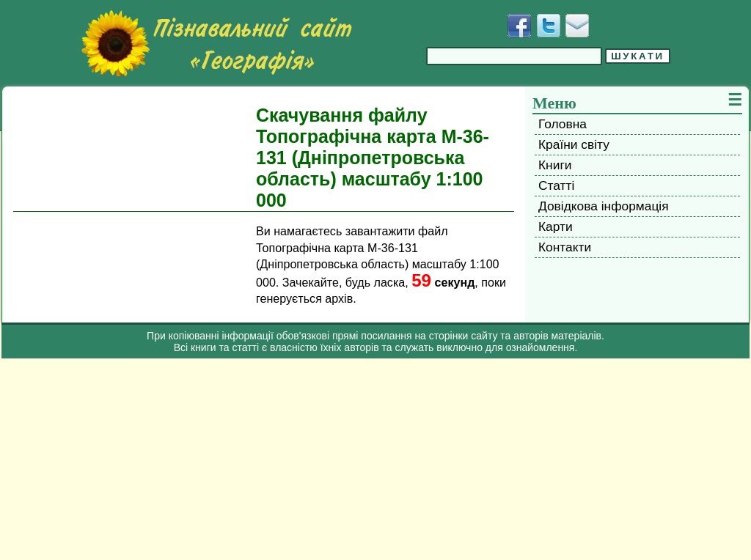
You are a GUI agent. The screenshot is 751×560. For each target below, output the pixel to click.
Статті (556, 185)
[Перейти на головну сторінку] (216, 43)
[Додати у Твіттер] (549, 26)
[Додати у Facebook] (519, 26)
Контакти (565, 247)
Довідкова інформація (604, 206)
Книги (555, 165)
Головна (563, 124)
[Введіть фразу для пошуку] (514, 56)
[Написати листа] (577, 26)
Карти (556, 226)
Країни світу (574, 144)
